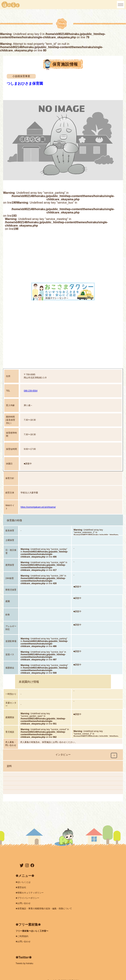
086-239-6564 (31, 391)
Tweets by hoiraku (24, 963)
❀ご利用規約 (22, 936)
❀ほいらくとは (23, 882)
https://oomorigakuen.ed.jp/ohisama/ (38, 507)
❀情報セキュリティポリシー (30, 893)
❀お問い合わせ (23, 903)
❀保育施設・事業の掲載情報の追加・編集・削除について (44, 909)
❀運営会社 (21, 887)
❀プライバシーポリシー (27, 898)
